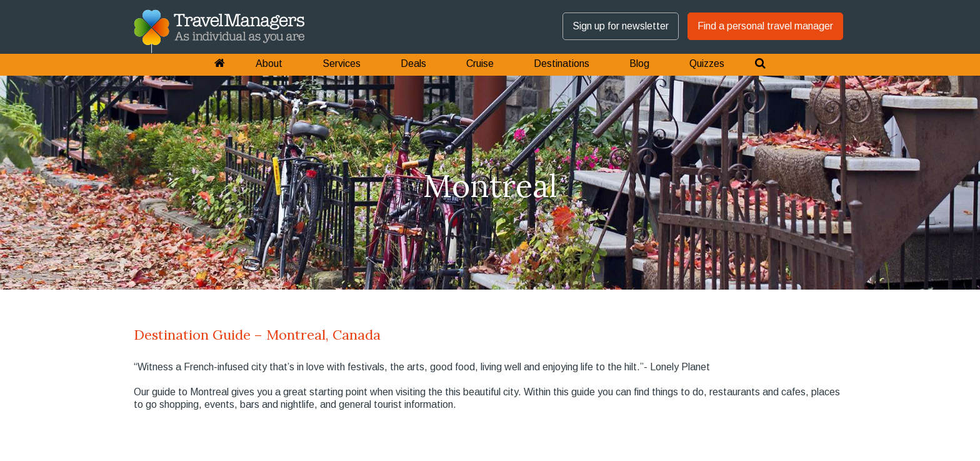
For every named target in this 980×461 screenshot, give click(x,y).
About (269, 63)
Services (342, 63)
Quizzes (707, 63)
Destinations (562, 63)
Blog (639, 63)
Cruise (480, 63)
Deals (413, 63)
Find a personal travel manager (765, 26)
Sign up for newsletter (621, 26)
